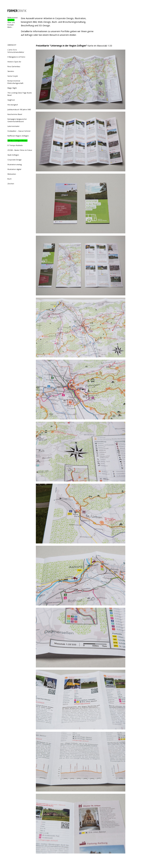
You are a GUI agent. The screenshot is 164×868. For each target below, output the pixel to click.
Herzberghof (13, 105)
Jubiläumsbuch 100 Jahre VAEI (19, 109)
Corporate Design (14, 160)
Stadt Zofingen (13, 155)
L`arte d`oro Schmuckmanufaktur (16, 51)
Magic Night (12, 88)
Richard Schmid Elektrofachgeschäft (15, 82)
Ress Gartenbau (14, 66)
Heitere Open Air (14, 62)
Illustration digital (14, 169)
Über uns (11, 22)
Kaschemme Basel (15, 114)
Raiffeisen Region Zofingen (18, 136)
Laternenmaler (14, 126)
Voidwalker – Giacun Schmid (19, 131)
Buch (9, 179)
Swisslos (11, 71)
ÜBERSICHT (12, 45)
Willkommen (13, 18)
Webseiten (12, 174)
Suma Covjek (13, 76)
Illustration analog (15, 164)
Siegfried (11, 100)
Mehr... (10, 27)
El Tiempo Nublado (15, 145)
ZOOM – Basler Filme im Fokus (20, 150)
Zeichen (11, 184)
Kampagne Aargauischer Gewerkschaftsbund (17, 120)
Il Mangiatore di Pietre (16, 57)
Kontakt (11, 25)
